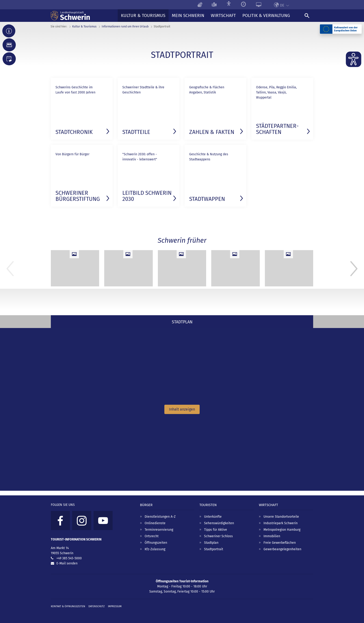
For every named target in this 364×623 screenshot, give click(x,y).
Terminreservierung (159, 530)
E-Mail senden (67, 563)
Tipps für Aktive (216, 530)
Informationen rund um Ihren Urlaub (125, 27)
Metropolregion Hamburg (282, 530)
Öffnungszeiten (156, 543)
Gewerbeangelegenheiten (282, 549)
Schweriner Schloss (218, 536)
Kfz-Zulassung (155, 549)
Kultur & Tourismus (84, 27)
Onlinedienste (155, 523)
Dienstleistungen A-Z (160, 517)
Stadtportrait (214, 549)
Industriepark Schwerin (281, 523)
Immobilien (272, 536)
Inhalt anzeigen (182, 409)
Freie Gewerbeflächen (280, 543)
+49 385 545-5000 (69, 558)
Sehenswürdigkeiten (219, 523)
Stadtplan (211, 543)
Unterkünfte (213, 517)
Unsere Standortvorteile (281, 517)
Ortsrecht (152, 536)
